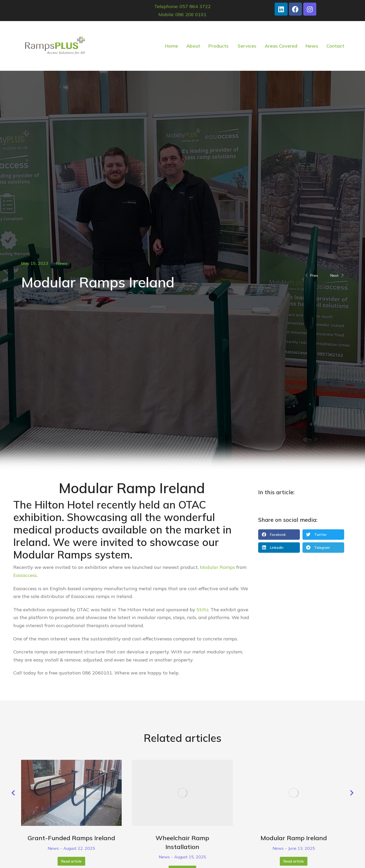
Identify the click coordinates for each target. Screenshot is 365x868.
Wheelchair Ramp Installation (182, 842)
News (62, 263)
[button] (279, 535)
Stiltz (202, 610)
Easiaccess (25, 575)
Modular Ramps (53, 555)
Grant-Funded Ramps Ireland (71, 838)
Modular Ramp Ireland (294, 838)
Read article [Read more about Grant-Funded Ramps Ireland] (71, 861)
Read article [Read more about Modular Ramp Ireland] (294, 861)
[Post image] (71, 793)
